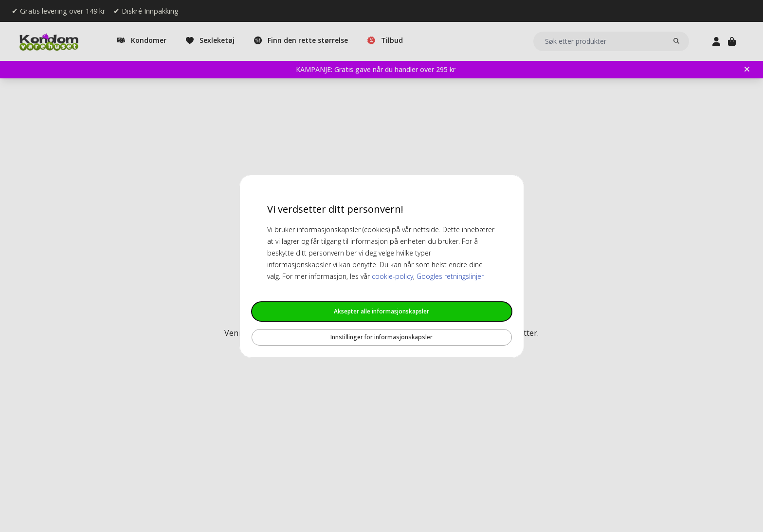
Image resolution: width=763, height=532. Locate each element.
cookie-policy (392, 276)
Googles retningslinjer (450, 276)
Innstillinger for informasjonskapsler (381, 337)
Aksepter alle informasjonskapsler (381, 311)
